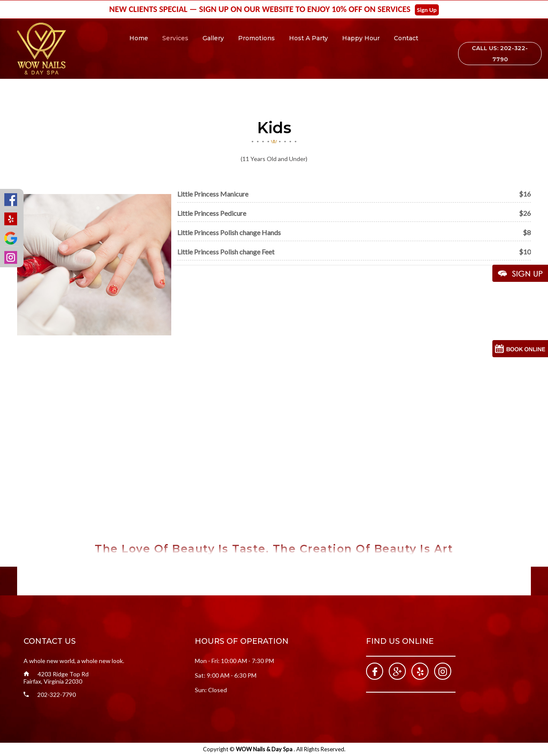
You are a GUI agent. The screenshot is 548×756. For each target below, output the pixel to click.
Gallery (213, 38)
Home (139, 38)
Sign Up (427, 10)
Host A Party (308, 38)
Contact (406, 38)
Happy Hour (361, 38)
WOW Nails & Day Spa (265, 749)
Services (175, 38)
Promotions (256, 38)
